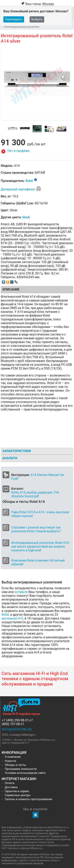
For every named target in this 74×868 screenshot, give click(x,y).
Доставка (11, 787)
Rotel (29, 181)
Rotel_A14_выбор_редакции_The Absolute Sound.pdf (35, 494)
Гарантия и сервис (17, 791)
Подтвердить (14, 19)
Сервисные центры (18, 795)
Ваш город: (37, 4)
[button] (37, 151)
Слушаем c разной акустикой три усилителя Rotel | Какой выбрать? (36, 529)
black (26, 217)
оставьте (21, 592)
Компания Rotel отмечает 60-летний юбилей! (38, 562)
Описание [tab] (11, 289)
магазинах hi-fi (12, 618)
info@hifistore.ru (17, 729)
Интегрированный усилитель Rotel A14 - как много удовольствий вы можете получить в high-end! (41, 547)
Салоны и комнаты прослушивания (29, 799)
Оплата (10, 783)
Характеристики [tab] (17, 451)
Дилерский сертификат (21, 189)
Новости (10, 761)
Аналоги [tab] (10, 458)
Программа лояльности (21, 769)
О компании (13, 757)
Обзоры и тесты (15, 765)
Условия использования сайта (25, 773)
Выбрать (37, 19)
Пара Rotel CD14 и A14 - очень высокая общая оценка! (40, 514)
